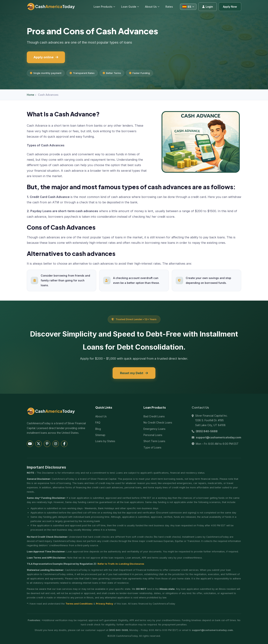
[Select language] (188, 7)
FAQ (98, 422)
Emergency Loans (154, 429)
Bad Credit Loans (154, 416)
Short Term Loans (154, 441)
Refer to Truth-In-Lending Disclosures (121, 564)
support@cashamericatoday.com (218, 437)
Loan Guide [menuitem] (130, 7)
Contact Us (200, 407)
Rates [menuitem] (169, 7)
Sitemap (100, 435)
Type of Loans (152, 447)
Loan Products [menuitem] (104, 7)
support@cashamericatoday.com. (213, 630)
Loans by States (105, 441)
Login (208, 7)
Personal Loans (153, 435)
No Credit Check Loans (158, 422)
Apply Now (230, 7)
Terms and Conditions (79, 604)
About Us (101, 416)
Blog (98, 429)
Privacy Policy (105, 604)
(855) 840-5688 (207, 431)
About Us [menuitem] (152, 7)
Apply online (46, 57)
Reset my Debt (134, 373)
